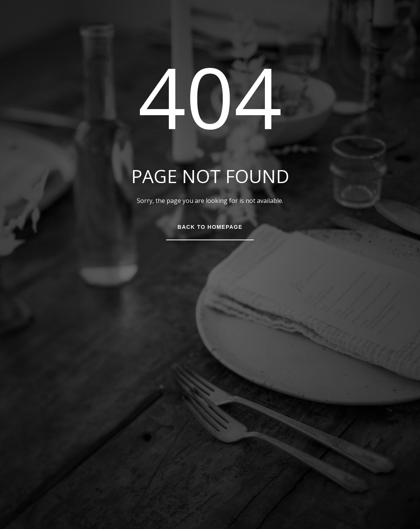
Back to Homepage (210, 227)
